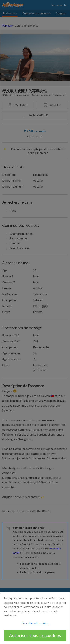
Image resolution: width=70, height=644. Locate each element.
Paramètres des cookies (35, 625)
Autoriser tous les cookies (35, 637)
